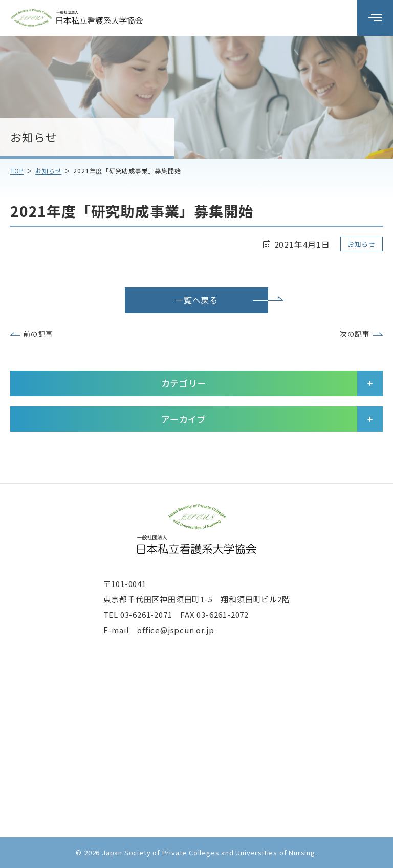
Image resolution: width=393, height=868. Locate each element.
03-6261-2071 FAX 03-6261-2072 (184, 614)
